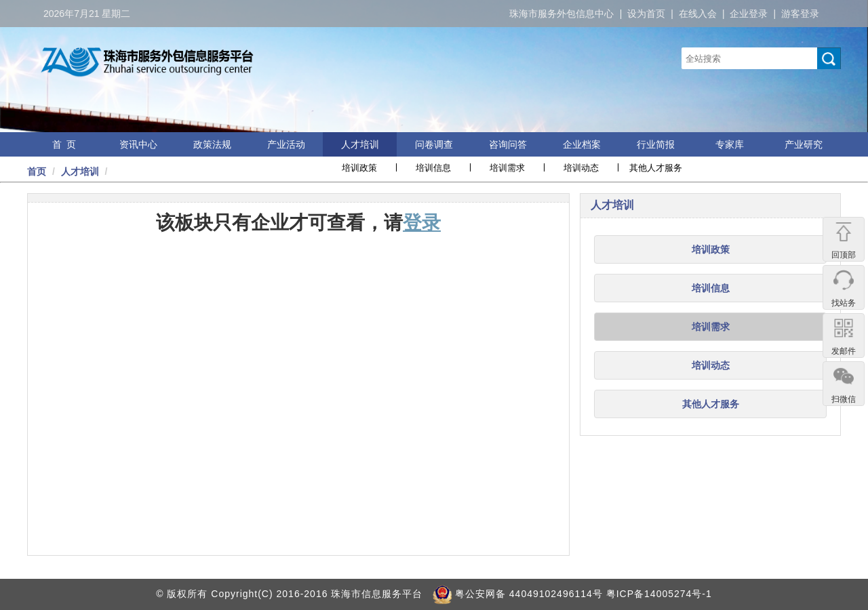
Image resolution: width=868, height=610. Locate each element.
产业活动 (286, 144)
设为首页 (646, 14)
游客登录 (800, 14)
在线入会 (698, 14)
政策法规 (212, 144)
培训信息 (433, 168)
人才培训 (360, 144)
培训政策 (359, 168)
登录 (422, 223)
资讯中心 (138, 144)
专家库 (730, 144)
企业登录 (749, 14)
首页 (37, 171)
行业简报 (656, 144)
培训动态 (581, 168)
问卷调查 (434, 144)
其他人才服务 (656, 168)
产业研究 (804, 144)
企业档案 (582, 144)
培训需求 (507, 168)
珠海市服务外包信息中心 (561, 14)
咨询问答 (508, 144)
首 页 (64, 144)
